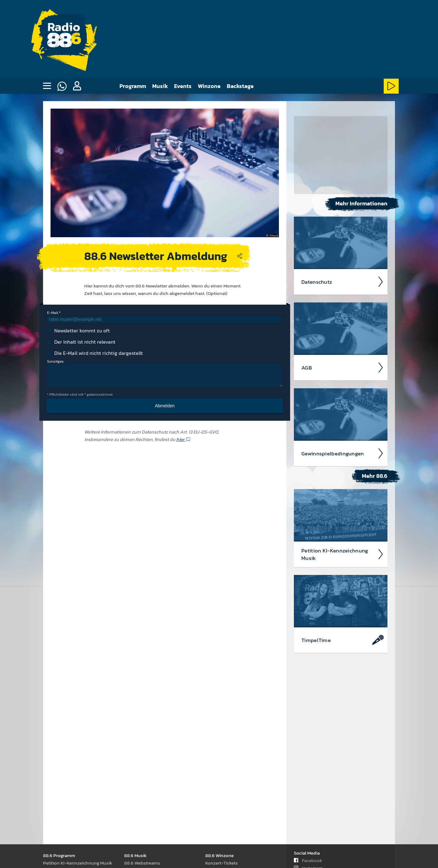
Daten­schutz (343, 282)
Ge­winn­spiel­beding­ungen (343, 454)
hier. (181, 439)
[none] (47, 86)
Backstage (240, 86)
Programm (133, 86)
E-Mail (53, 313)
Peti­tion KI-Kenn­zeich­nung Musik (343, 554)
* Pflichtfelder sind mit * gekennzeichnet (80, 395)
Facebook (308, 860)
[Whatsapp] (62, 86)
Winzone (209, 86)
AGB (343, 368)
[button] (77, 86)
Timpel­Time (343, 640)
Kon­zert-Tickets (221, 863)
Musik (160, 86)
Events (183, 86)
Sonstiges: (56, 361)
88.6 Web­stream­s (142, 863)
